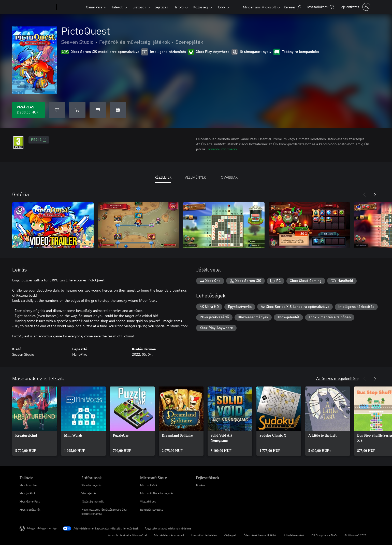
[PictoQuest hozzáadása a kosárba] (77, 110)
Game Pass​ (94, 7)
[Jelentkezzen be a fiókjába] (354, 7)
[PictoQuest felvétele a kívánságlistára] (57, 110)
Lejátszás (161, 7)
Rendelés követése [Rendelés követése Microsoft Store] (152, 510)
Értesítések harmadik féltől (260, 535)
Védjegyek (230, 535)
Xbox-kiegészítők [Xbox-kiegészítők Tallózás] (30, 510)
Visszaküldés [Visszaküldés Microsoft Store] (148, 501)
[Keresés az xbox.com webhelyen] (293, 6)
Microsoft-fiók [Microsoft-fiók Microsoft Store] (149, 485)
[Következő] (375, 195)
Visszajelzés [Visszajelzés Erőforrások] (89, 493)
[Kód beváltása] (118, 110)
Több (221, 7)
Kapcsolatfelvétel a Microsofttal (127, 535)
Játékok (117, 7)
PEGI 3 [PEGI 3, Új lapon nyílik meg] (39, 140)
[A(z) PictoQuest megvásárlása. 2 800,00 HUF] (28, 110)
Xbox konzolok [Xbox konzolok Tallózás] (28, 485)
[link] (35, 421)
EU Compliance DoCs (324, 535)
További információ (222, 149)
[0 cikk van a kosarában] (320, 6)
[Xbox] (71, 7)
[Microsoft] (37, 7)
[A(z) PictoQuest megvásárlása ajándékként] (98, 110)
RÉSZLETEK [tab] (163, 177)
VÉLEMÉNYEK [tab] (195, 177)
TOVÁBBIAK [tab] (228, 177)
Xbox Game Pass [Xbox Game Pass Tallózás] (30, 501)
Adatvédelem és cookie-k (169, 535)
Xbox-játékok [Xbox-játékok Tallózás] (27, 493)
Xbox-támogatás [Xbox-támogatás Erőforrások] (91, 485)
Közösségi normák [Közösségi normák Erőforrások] (92, 501)
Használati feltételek (204, 535)
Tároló (179, 7)
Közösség (201, 7)
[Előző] (365, 195)
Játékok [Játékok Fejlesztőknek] (200, 485)
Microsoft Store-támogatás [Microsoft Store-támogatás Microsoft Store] (157, 493)
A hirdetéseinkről (294, 535)
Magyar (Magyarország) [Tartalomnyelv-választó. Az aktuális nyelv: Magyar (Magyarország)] (42, 528)
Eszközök (139, 7)
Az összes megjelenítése (337, 378)
